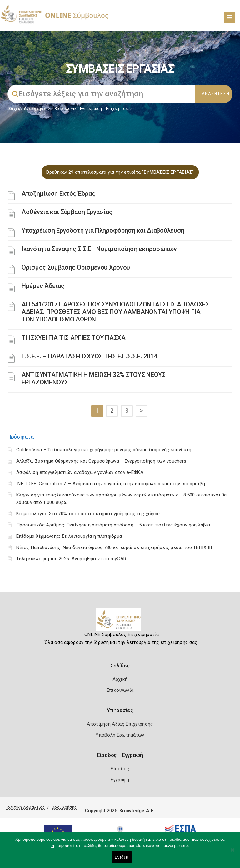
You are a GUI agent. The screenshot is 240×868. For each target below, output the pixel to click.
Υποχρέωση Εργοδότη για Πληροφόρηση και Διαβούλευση (103, 230)
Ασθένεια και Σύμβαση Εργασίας (67, 212)
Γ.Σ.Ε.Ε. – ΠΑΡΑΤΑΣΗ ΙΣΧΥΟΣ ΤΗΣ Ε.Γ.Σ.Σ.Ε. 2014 (89, 356)
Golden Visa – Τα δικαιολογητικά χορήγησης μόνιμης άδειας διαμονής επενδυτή (104, 450)
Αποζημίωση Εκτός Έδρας (58, 193)
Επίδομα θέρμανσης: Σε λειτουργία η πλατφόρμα (69, 536)
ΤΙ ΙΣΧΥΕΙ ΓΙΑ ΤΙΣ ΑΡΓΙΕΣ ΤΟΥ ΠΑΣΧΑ (74, 338)
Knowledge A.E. (137, 811)
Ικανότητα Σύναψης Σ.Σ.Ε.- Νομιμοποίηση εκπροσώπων (99, 249)
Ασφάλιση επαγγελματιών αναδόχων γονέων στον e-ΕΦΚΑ (80, 472)
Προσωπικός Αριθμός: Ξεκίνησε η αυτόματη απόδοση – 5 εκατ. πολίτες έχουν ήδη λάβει (113, 525)
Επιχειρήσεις (119, 108)
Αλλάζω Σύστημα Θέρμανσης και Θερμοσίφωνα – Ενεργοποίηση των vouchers (101, 461)
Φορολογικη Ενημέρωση (79, 108)
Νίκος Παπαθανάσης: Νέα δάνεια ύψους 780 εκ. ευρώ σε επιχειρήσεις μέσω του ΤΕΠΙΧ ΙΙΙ (114, 547)
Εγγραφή (120, 780)
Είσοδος (120, 769)
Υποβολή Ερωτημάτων (120, 735)
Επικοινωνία (120, 690)
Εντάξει (122, 857)
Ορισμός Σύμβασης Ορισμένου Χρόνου (76, 267)
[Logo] (120, 622)
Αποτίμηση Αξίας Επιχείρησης (120, 724)
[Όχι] (232, 853)
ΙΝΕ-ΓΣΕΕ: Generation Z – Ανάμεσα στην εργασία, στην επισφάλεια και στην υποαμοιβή (111, 484)
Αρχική (120, 679)
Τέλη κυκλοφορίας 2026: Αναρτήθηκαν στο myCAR (71, 559)
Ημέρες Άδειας (43, 286)
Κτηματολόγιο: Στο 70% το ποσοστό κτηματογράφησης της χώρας (88, 514)
